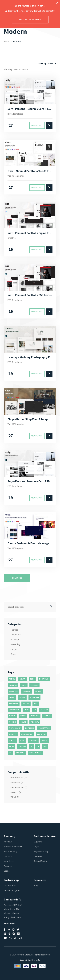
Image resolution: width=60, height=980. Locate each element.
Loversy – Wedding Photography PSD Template (30, 357)
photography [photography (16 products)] (15, 728)
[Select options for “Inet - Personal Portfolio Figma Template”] (49, 250)
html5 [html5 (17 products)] (26, 710)
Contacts (8, 856)
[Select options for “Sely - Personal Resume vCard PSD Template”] (49, 498)
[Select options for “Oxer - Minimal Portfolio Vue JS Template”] (49, 188)
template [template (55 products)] (22, 747)
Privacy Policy (10, 851)
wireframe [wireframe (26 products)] (20, 753)
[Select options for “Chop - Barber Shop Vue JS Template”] (49, 436)
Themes (14, 630)
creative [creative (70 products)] (38, 691)
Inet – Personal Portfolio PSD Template (30, 295)
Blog (36, 885)
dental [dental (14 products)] (12, 697)
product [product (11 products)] (13, 734)
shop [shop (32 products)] (22, 740)
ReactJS (15, 792)
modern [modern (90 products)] (12, 722)
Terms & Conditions (13, 847)
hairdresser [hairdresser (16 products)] (14, 710)
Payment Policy (41, 851)
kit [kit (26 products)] (35, 710)
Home (7, 41)
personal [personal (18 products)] (35, 722)
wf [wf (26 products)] (10, 753)
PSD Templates (15, 300)
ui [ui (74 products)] (31, 747)
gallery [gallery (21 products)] (26, 704)
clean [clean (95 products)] (24, 685)
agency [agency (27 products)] (12, 679)
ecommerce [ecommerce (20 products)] (34, 697)
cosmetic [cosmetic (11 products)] (26, 691)
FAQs (36, 847)
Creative (12, 238)
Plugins (14, 649)
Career (7, 871)
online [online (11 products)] (23, 722)
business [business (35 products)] (13, 685)
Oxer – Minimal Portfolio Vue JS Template (30, 171)
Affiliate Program (12, 890)
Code (13, 654)
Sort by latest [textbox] (46, 63)
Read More (10, 923)
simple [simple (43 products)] (45, 740)
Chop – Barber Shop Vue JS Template (30, 419)
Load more (17, 578)
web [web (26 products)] (45, 747)
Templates (16, 635)
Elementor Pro (17, 787)
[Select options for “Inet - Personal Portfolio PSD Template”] (49, 312)
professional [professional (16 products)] (27, 734)
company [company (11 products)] (34, 685)
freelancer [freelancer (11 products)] (14, 704)
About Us (8, 842)
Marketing (15, 644)
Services (8, 866)
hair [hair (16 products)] (36, 704)
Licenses (38, 856)
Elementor (16, 783)
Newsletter (9, 861)
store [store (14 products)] (12, 747)
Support (38, 842)
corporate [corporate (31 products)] (14, 691)
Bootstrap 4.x (17, 778)
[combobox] (47, 63)
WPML (13, 797)
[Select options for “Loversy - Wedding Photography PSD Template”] (49, 374)
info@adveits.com (13, 917)
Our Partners (10, 885)
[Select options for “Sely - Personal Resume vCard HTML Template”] (49, 125)
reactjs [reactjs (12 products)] (12, 740)
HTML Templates (15, 114)
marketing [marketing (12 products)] (35, 716)
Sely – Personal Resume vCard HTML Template (30, 109)
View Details (37, 125)
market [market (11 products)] (23, 716)
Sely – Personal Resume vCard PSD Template (30, 481)
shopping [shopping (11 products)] (33, 740)
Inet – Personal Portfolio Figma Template (30, 233)
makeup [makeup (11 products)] (12, 716)
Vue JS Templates (16, 176)
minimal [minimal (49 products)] (47, 716)
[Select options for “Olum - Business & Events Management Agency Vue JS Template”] (49, 560)
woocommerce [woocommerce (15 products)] (35, 753)
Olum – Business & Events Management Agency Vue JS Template (30, 543)
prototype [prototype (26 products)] (42, 734)
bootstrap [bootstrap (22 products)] (44, 679)
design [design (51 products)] (22, 697)
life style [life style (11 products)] (44, 710)
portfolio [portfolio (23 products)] (30, 728)
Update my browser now (30, 20)
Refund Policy (40, 861)
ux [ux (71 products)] (38, 747)
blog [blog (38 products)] (32, 679)
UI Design (15, 640)
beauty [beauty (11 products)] (22, 679)
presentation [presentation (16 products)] (44, 728)
